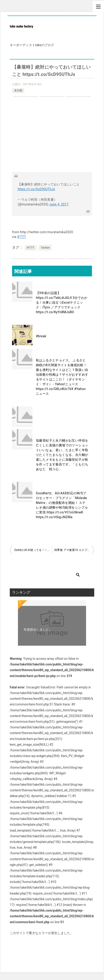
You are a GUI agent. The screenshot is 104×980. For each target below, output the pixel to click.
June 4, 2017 (59, 204)
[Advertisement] (52, 135)
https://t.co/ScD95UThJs (36, 189)
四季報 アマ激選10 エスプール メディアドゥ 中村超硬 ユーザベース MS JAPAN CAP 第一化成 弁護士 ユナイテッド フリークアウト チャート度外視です (74, 550)
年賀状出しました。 (38, 630)
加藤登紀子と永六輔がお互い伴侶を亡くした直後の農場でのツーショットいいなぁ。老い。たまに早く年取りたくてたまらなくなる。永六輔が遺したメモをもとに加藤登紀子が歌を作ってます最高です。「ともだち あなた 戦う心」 (64, 455)
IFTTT (22, 237)
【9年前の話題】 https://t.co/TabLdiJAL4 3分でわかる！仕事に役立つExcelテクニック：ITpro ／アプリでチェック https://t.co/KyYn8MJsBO (62, 302)
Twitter (45, 248)
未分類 (18, 90)
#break (41, 336)
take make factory (21, 26)
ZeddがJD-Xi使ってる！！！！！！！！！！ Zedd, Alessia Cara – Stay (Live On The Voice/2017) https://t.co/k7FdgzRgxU (33, 550)
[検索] (48, 575)
